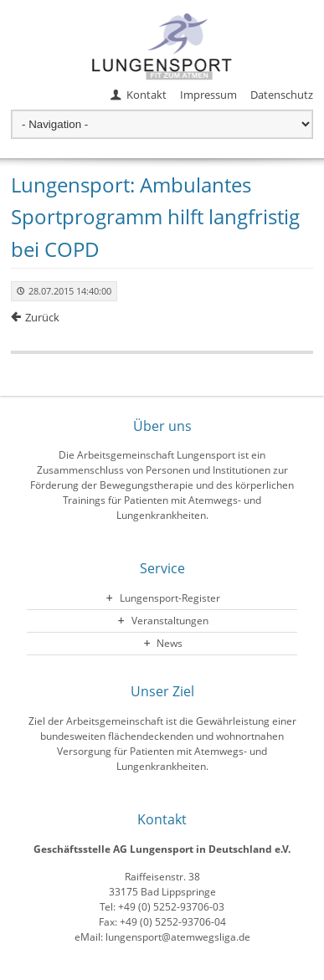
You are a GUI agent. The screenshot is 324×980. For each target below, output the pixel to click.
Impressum (208, 95)
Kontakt (147, 95)
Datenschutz (282, 95)
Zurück (42, 317)
